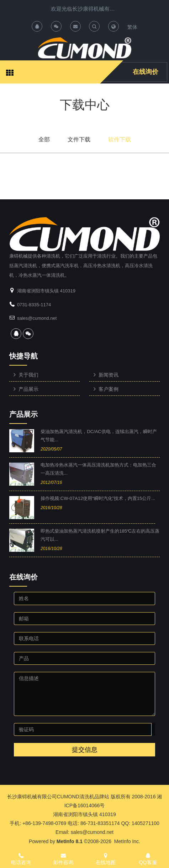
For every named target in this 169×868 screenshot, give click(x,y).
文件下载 (79, 139)
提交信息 (85, 750)
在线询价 (146, 72)
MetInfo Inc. (127, 841)
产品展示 (23, 414)
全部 (44, 139)
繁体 (132, 27)
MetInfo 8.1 (70, 841)
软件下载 (120, 139)
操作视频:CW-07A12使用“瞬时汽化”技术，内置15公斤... (98, 498)
